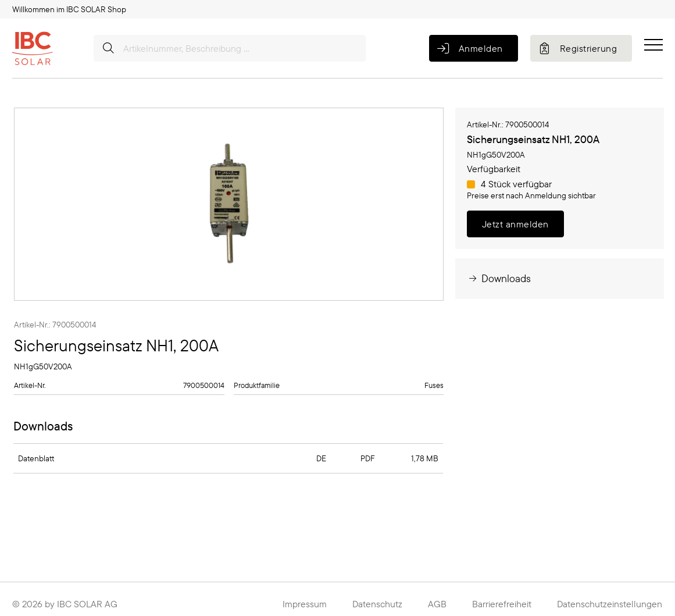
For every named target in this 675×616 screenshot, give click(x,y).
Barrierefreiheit (502, 604)
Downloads (499, 278)
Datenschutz (377, 604)
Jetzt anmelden (515, 224)
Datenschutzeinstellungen (610, 604)
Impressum (305, 604)
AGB (437, 604)
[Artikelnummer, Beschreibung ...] (230, 48)
